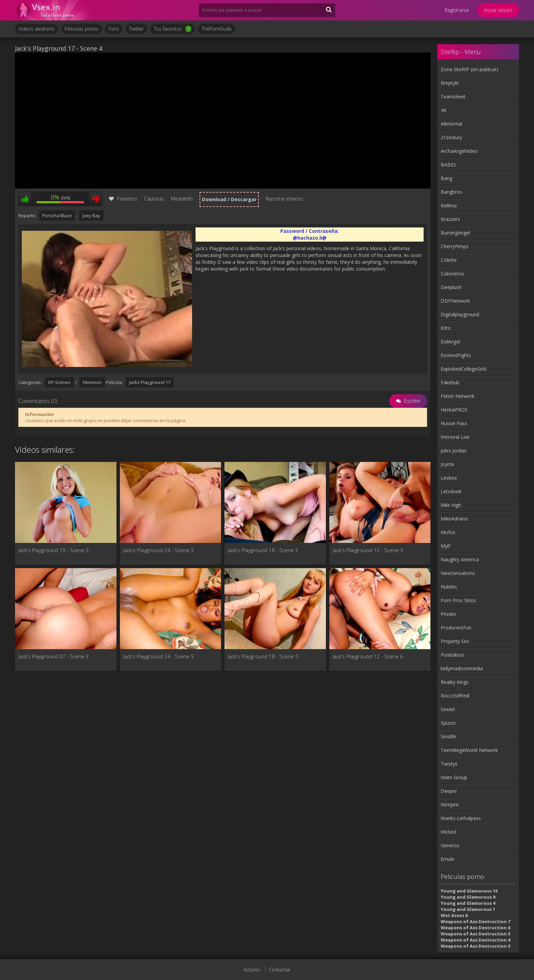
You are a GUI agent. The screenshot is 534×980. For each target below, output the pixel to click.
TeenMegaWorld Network (469, 750)
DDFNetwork (455, 301)
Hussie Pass (454, 423)
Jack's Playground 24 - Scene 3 (159, 550)
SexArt (448, 709)
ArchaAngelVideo (459, 151)
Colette (449, 260)
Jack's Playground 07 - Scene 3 (54, 656)
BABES (448, 165)
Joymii (447, 464)
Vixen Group (454, 777)
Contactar (280, 970)
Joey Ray (91, 215)
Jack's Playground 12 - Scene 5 (368, 550)
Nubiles (449, 587)
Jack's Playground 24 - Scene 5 (159, 656)
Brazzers (450, 219)
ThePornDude (217, 29)
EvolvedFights (456, 355)
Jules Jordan (454, 451)
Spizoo (448, 723)
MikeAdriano (454, 519)
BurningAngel (455, 233)
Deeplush (451, 287)
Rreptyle (450, 83)
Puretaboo (452, 655)
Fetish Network (458, 396)
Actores (252, 970)
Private (448, 614)
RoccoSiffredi (455, 696)
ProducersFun (456, 628)
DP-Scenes (59, 382)
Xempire (450, 805)
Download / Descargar (229, 199)
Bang (446, 178)
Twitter (136, 29)
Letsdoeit (451, 491)
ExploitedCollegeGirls (464, 369)
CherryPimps (455, 246)
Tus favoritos (173, 29)
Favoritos (123, 199)
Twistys (449, 764)
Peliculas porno (82, 29)
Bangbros (451, 192)
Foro (114, 29)
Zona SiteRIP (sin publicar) (469, 69)
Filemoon (92, 382)
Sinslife (448, 736)
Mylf (445, 546)
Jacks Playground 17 (150, 382)
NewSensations (458, 573)
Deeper (449, 791)
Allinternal (451, 124)
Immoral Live (455, 437)
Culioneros (452, 274)
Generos (450, 845)
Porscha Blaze (57, 215)
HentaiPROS (454, 410)
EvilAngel (450, 342)
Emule (447, 859)
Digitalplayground (460, 314)
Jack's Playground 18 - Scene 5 (263, 656)
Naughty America (460, 559)
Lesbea (449, 478)
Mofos (448, 532)
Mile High (451, 505)
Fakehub (450, 382)
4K (444, 110)
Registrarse (457, 10)
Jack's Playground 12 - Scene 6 (368, 656)
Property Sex (455, 641)
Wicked (449, 832)
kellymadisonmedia (462, 668)
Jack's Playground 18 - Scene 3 (263, 550)
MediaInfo (182, 199)
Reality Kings (455, 682)
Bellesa (449, 205)
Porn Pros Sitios (458, 600)
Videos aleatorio (36, 29)
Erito (446, 328)
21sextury (451, 137)
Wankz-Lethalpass (461, 818)
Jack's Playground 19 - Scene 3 (54, 550)
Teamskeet (453, 97)
